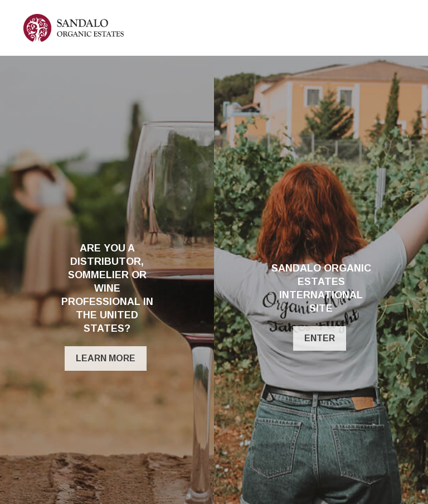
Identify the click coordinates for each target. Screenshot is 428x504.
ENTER (320, 338)
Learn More (106, 358)
